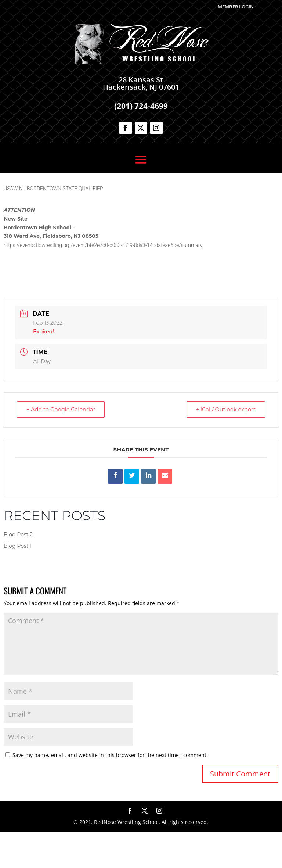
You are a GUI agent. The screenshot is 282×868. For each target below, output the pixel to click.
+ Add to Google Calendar (63, 446)
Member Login (236, 7)
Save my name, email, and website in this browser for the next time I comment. (110, 791)
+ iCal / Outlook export (224, 446)
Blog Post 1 (18, 582)
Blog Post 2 (18, 571)
